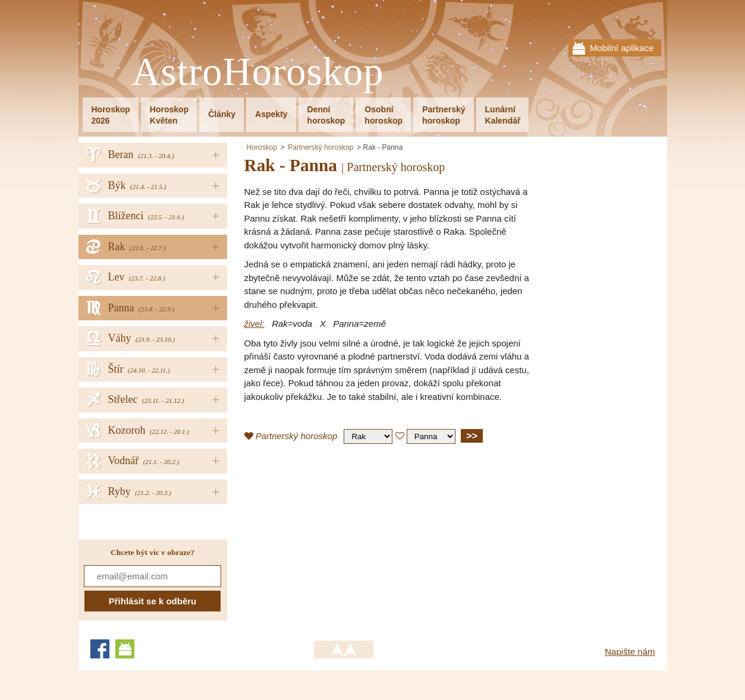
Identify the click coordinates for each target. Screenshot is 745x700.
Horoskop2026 (111, 115)
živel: (254, 324)
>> (472, 436)
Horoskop (262, 147)
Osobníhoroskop (383, 115)
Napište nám (630, 652)
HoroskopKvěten (169, 115)
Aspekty (271, 114)
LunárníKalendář (503, 115)
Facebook (100, 649)
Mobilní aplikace (622, 48)
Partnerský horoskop (320, 147)
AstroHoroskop (258, 72)
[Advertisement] (344, 539)
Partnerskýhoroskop (444, 115)
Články (222, 114)
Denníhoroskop (326, 115)
